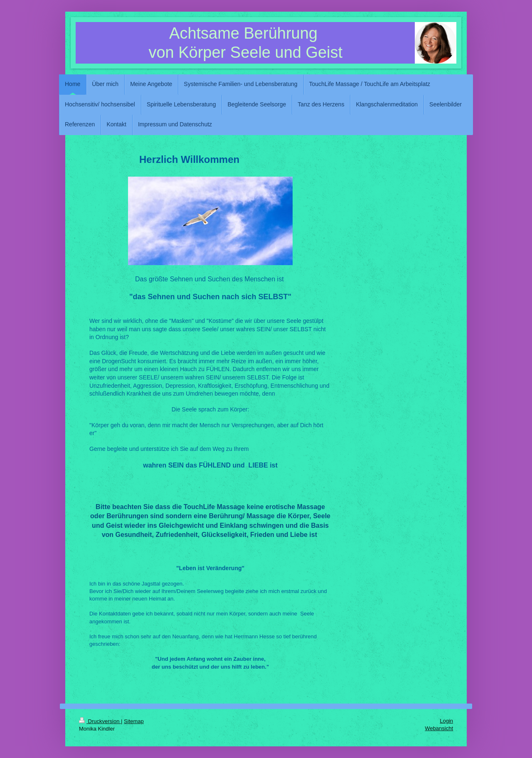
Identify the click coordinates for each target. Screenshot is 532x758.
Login (446, 721)
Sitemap (134, 721)
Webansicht (439, 728)
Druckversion (100, 721)
